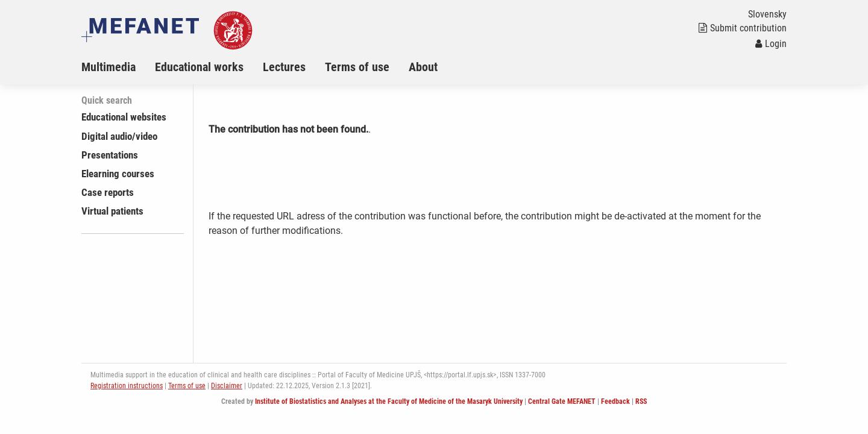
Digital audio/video (119, 136)
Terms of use (357, 67)
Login (771, 44)
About (423, 67)
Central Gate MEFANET (562, 401)
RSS (641, 401)
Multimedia (108, 67)
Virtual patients (112, 211)
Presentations (110, 155)
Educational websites (124, 117)
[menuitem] (118, 67)
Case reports (108, 192)
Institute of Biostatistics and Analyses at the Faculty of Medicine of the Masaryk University (389, 401)
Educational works (199, 67)
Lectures (284, 67)
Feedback (615, 401)
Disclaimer (227, 386)
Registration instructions (127, 386)
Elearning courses (118, 174)
